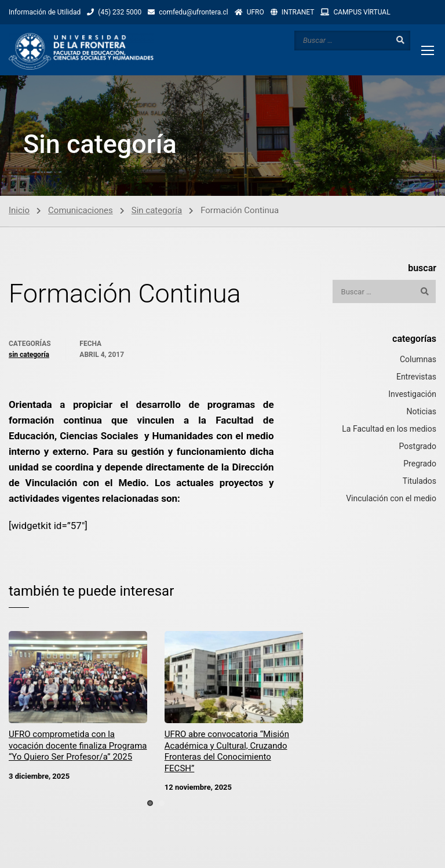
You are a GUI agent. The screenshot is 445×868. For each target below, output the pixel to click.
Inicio (19, 210)
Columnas (418, 359)
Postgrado (418, 446)
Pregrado (420, 464)
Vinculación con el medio (391, 498)
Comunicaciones (81, 210)
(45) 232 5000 (120, 12)
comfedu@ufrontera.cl (193, 12)
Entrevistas (416, 377)
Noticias (421, 411)
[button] (150, 803)
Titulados (420, 481)
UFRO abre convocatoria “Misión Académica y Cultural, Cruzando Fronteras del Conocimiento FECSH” (227, 752)
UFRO (256, 12)
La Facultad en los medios (389, 429)
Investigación (412, 394)
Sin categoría (157, 210)
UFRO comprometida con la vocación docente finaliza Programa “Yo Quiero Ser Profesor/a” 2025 (78, 746)
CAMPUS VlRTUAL (362, 12)
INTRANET (298, 12)
